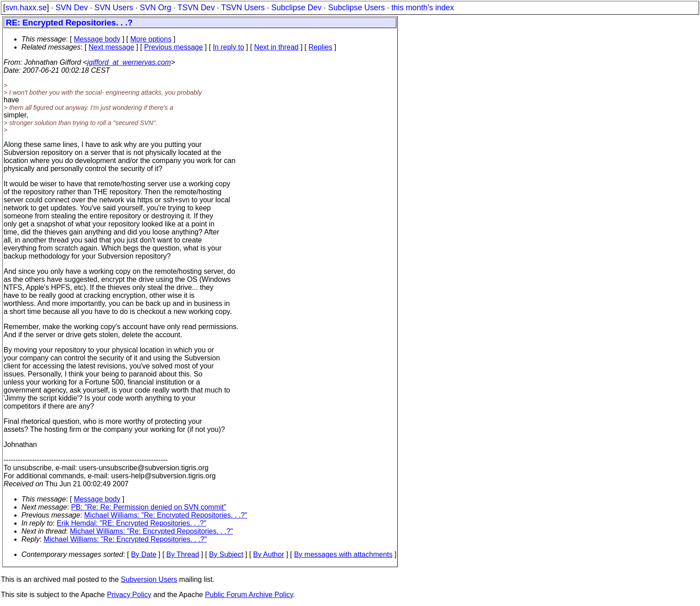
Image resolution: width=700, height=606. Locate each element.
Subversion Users (149, 579)
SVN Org (155, 8)
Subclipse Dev (296, 8)
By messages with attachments (344, 554)
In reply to (229, 47)
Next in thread (276, 47)
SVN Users (114, 8)
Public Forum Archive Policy (249, 595)
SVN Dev (71, 8)
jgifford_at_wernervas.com (129, 62)
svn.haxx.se (26, 8)
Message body (97, 39)
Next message (111, 47)
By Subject (226, 554)
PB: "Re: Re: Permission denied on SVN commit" (149, 507)
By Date (144, 554)
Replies (320, 47)
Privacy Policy (129, 595)
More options (151, 39)
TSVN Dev (196, 8)
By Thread (183, 554)
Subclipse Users (356, 8)
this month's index (423, 8)
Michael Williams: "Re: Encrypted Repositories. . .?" (166, 515)
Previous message (174, 47)
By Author (269, 554)
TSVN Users (243, 8)
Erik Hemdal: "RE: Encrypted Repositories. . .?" (131, 523)
